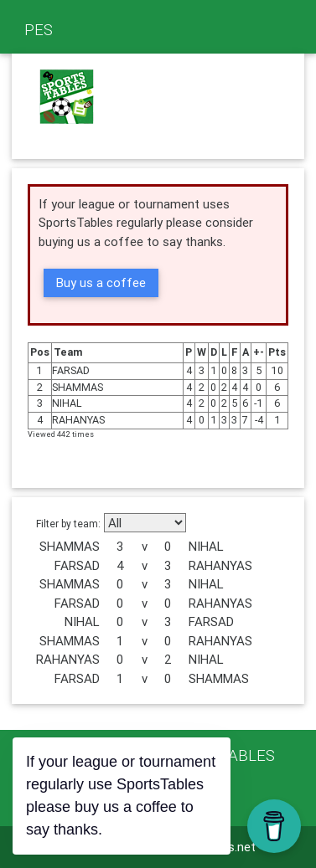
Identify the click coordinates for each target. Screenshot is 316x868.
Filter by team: (68, 524)
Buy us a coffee (101, 282)
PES (39, 29)
